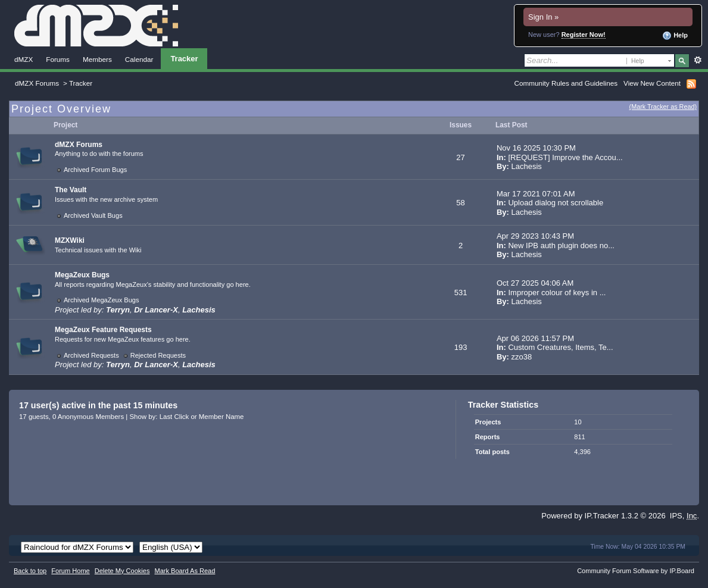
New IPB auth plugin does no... (561, 245)
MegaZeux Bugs (82, 275)
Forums (58, 59)
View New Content (652, 83)
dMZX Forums (37, 83)
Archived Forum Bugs (95, 170)
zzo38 (522, 357)
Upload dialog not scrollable (556, 203)
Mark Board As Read (185, 571)
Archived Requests (91, 355)
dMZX (24, 59)
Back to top (30, 571)
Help (675, 36)
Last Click (174, 417)
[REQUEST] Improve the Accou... (565, 157)
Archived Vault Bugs (93, 215)
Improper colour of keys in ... (557, 293)
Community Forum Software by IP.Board (636, 571)
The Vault (71, 190)
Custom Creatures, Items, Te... (560, 347)
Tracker (184, 59)
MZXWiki (70, 240)
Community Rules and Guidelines (566, 83)
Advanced (698, 60)
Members (97, 59)
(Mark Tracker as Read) (663, 107)
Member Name (222, 417)
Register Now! (584, 35)
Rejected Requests (158, 355)
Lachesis (527, 166)
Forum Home (70, 571)
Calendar (139, 59)
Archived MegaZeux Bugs (102, 300)
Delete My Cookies (122, 571)
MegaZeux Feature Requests (103, 330)
